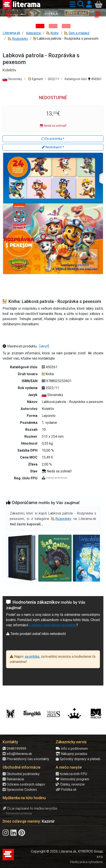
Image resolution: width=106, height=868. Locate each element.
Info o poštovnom (72, 749)
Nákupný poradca (71, 754)
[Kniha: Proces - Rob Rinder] (66, 26)
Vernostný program (72, 779)
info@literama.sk (17, 754)
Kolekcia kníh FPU (71, 774)
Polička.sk (66, 790)
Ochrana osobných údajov (24, 784)
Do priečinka (52, 139)
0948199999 (14, 749)
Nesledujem (52, 147)
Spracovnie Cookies (20, 790)
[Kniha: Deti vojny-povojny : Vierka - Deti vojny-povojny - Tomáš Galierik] (40, 26)
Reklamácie (13, 779)
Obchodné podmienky (21, 774)
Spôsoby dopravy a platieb (78, 759)
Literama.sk (11, 33)
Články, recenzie (70, 784)
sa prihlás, (32, 657)
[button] (72, 4)
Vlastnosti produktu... (21, 346)
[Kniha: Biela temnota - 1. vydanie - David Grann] (53, 26)
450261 (95, 79)
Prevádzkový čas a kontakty (26, 759)
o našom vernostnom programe (53, 625)
